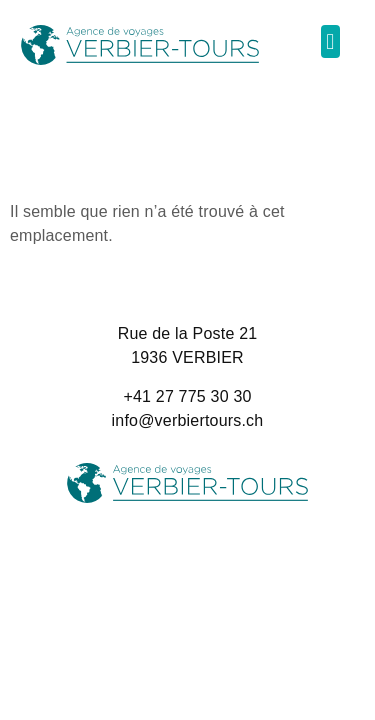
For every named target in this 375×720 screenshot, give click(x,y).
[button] (330, 41)
